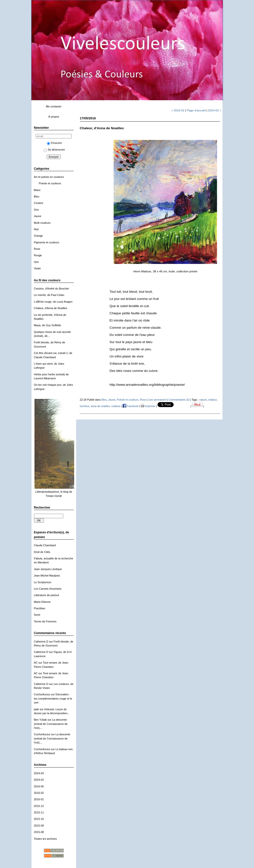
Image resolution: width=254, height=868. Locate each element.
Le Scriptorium (43, 582)
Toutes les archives (46, 839)
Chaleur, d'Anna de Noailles (51, 308)
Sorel (37, 615)
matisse (116, 406)
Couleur (39, 203)
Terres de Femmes (45, 621)
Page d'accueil (196, 110)
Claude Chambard (45, 545)
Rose (37, 249)
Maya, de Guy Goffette (48, 325)
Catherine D (41, 642)
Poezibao (40, 608)
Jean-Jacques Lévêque (48, 569)
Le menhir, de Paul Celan (49, 295)
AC (36, 663)
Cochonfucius (42, 694)
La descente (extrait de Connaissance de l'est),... (51, 724)
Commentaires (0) (179, 400)
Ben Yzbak (41, 720)
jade (37, 709)
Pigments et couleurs (47, 242)
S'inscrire (54, 143)
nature (203, 400)
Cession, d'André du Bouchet (51, 289)
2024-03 (39, 773)
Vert (36, 262)
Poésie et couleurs (50, 183)
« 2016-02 (178, 110)
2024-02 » (215, 110)
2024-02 (39, 780)
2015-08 (39, 832)
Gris (36, 210)
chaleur (213, 400)
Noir (36, 229)
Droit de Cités (42, 552)
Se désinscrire (54, 150)
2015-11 (39, 812)
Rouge (38, 255)
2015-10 (39, 819)
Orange (38, 236)
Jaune (38, 216)
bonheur (85, 406)
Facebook (130, 406)
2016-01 (39, 799)
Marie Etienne (42, 602)
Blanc (37, 190)
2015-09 (39, 826)
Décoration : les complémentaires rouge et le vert (53, 698)
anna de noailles (100, 406)
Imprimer (148, 406)
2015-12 (39, 806)
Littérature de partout (47, 595)
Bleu (37, 196)
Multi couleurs (42, 223)
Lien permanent (157, 400)
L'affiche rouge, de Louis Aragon (53, 302)
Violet (37, 268)
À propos (54, 117)
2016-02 (39, 793)
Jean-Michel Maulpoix (47, 576)
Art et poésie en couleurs (49, 177)
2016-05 (39, 786)
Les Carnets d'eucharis (48, 589)
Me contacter (54, 106)
